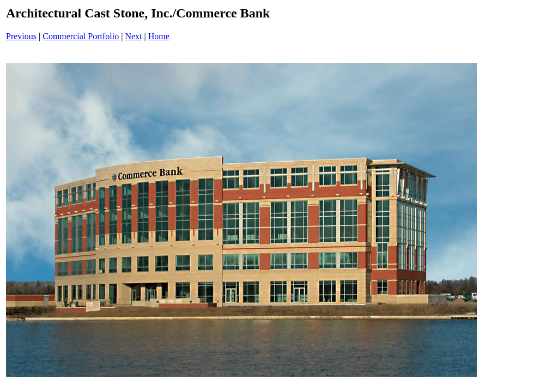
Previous (21, 36)
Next (133, 36)
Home (159, 36)
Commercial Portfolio (81, 36)
